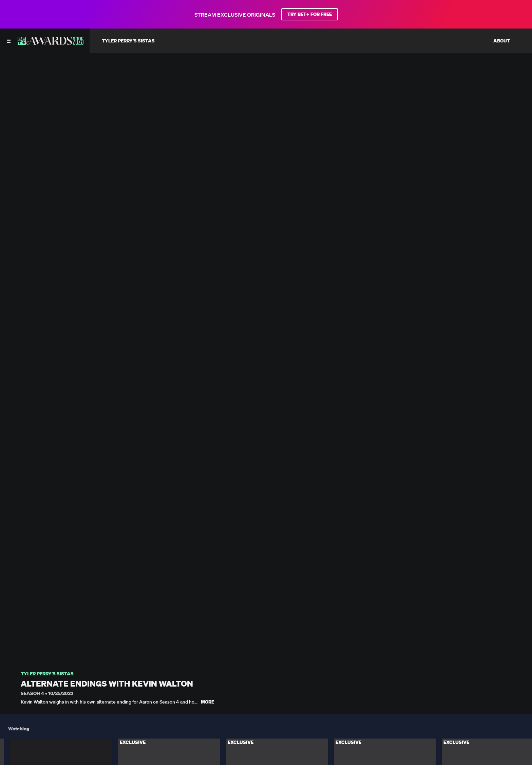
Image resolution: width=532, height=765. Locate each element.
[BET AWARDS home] (51, 43)
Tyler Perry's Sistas (47, 674)
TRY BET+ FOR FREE (310, 14)
